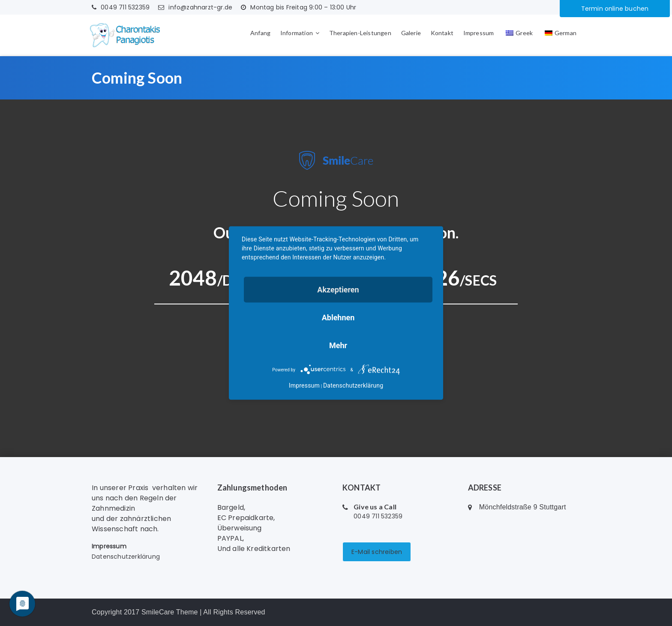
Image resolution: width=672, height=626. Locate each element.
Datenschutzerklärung (126, 557)
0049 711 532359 (121, 7)
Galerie (411, 33)
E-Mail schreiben (377, 552)
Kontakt (442, 33)
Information (297, 33)
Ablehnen (338, 318)
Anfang (260, 33)
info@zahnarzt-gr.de (195, 7)
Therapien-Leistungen (360, 33)
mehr (338, 345)
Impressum (479, 33)
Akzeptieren (338, 290)
